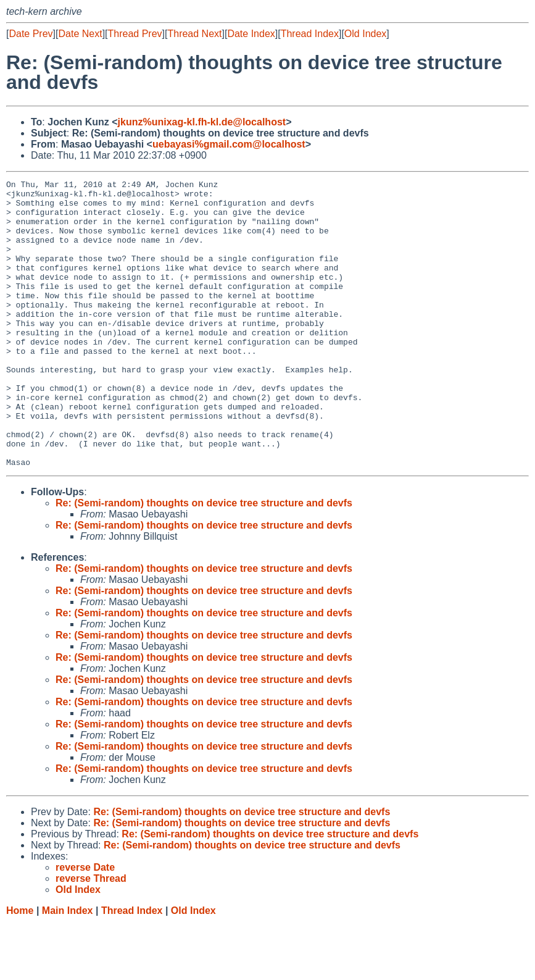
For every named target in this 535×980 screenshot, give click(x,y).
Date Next (80, 34)
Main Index (68, 968)
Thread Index (310, 34)
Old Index (365, 34)
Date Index (251, 34)
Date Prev (31, 34)
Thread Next (194, 34)
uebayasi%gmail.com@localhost (229, 144)
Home (20, 968)
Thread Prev (135, 34)
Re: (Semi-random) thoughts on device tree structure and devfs (204, 560)
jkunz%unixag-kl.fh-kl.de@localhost (202, 122)
